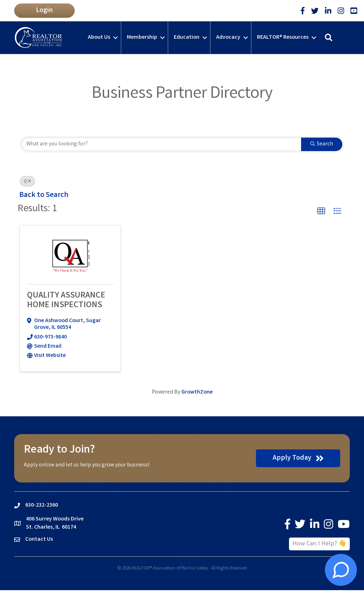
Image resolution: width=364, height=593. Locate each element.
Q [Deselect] (27, 181)
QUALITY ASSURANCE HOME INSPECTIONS (66, 301)
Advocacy (228, 38)
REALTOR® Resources (283, 38)
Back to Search (44, 195)
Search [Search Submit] (322, 144)
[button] (44, 11)
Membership (142, 38)
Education (187, 38)
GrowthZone (197, 392)
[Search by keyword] (162, 144)
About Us (99, 38)
